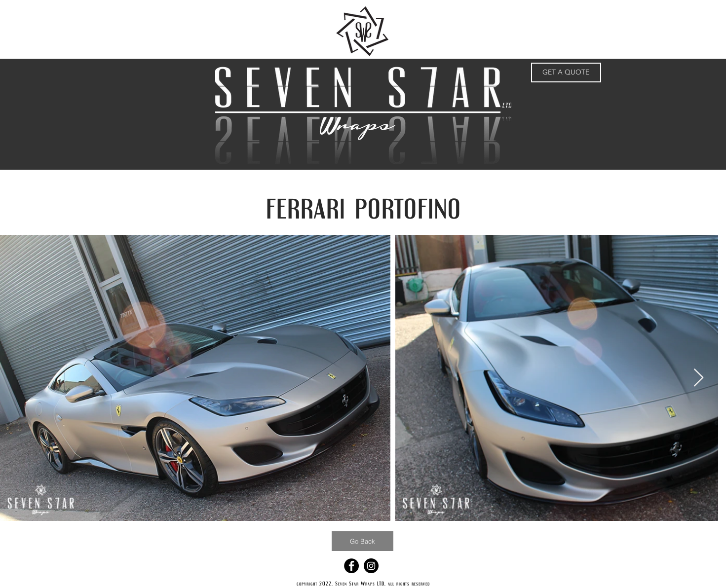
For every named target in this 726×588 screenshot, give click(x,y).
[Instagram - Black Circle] (371, 566)
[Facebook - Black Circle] (351, 566)
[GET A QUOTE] (566, 73)
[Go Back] (363, 541)
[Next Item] (699, 378)
